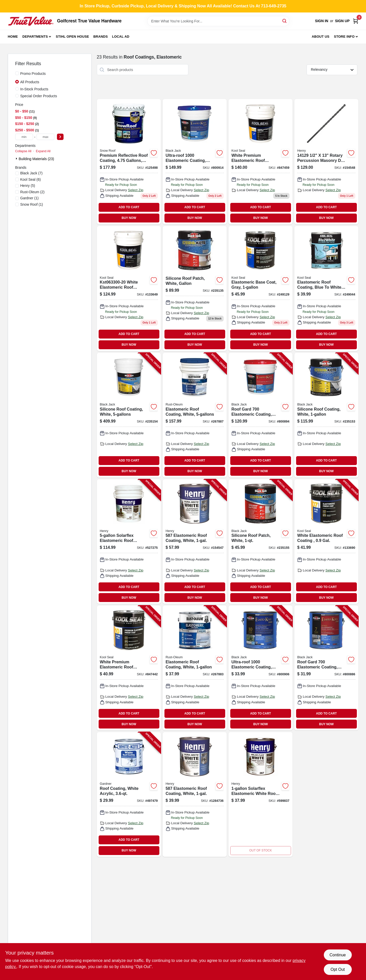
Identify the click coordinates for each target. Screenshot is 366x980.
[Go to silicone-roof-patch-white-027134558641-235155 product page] (261, 542)
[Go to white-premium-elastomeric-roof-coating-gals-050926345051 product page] (261, 162)
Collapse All (23, 151)
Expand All (43, 151)
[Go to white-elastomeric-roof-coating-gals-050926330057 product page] (129, 289)
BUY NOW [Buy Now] (129, 218)
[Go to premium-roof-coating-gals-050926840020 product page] (129, 162)
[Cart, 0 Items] (356, 21)
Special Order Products (39, 96)
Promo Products (33, 74)
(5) (28, 186)
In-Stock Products (34, 89)
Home (13, 37)
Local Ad (121, 37)
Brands (101, 37)
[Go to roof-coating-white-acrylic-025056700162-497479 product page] (129, 794)
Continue (338, 955)
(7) (32, 173)
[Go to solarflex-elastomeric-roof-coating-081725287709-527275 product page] (129, 542)
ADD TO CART (129, 207)
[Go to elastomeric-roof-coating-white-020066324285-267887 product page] (195, 415)
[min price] (24, 137)
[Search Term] (218, 21)
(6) (31, 179)
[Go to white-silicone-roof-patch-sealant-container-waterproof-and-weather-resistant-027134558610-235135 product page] (195, 289)
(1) (29, 198)
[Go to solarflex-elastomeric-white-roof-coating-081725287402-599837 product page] (261, 794)
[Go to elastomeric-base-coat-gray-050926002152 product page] (261, 289)
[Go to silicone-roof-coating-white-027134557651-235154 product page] (129, 415)
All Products (30, 82)
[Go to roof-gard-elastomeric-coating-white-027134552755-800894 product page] (261, 415)
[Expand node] (17, 159)
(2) (33, 192)
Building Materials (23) (36, 159)
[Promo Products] (17, 73)
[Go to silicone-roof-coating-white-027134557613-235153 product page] (326, 415)
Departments (35, 37)
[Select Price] (60, 137)
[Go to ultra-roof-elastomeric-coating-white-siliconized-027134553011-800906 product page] (261, 668)
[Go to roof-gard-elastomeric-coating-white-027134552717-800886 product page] (326, 668)
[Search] (285, 21)
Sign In (322, 21)
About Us (321, 37)
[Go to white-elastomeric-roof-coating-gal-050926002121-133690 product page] (326, 542)
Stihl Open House (73, 37)
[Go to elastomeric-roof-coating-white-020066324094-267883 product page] (195, 668)
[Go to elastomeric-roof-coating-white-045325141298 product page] (326, 162)
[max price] (45, 137)
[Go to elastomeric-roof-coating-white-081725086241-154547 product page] (195, 542)
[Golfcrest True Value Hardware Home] (31, 21)
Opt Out (338, 969)
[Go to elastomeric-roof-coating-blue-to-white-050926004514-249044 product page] (326, 289)
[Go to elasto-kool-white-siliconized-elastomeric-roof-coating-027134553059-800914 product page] (195, 162)
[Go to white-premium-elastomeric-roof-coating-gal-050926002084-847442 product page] (129, 668)
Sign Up (342, 21)
